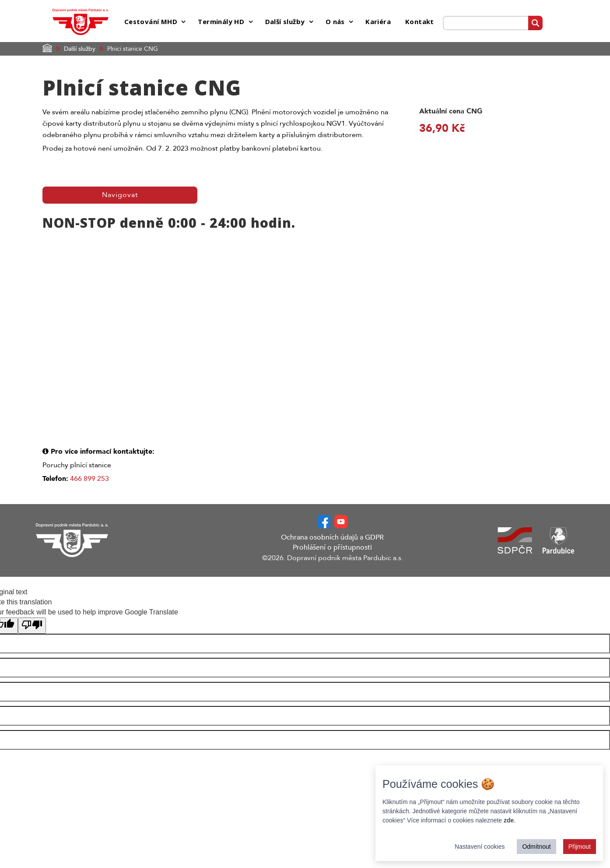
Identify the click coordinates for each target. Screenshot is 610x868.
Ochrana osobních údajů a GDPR (332, 537)
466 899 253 (89, 479)
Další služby (80, 49)
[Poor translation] (32, 626)
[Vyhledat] (535, 23)
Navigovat (120, 195)
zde (509, 820)
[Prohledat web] (486, 23)
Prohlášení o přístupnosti (332, 547)
